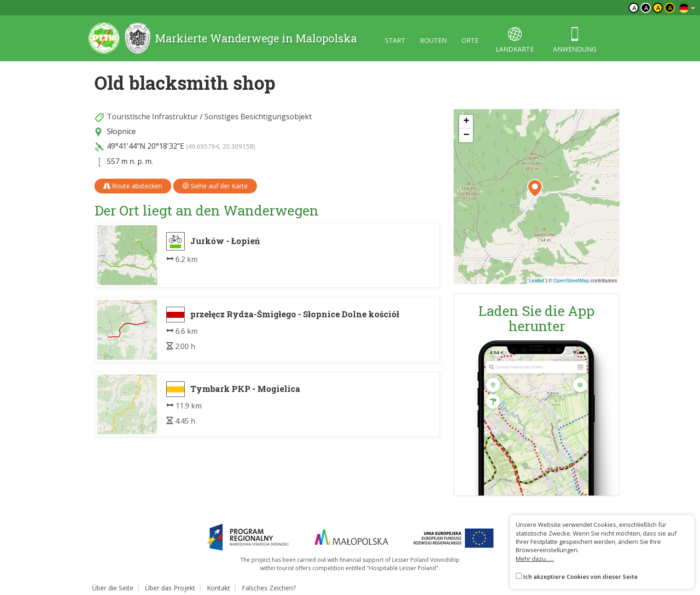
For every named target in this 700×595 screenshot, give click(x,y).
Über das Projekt (170, 588)
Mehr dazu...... (535, 559)
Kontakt (219, 588)
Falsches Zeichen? (269, 588)
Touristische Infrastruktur (152, 117)
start (395, 40)
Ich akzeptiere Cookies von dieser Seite (580, 577)
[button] (535, 188)
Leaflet (537, 280)
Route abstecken (133, 186)
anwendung (575, 40)
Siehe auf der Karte (215, 186)
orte (470, 40)
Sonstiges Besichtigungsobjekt (258, 117)
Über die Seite (113, 588)
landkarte (515, 40)
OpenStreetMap (572, 280)
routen (433, 40)
